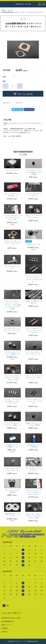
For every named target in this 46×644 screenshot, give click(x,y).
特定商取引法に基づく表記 (11, 618)
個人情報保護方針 (8, 621)
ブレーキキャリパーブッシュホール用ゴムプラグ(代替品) (34, 172)
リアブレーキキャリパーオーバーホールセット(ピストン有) (12, 218)
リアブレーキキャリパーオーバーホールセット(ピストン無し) (34, 492)
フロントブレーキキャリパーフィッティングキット (34, 378)
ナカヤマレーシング (23, 4)
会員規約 (5, 628)
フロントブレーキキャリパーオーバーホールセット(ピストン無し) (34, 516)
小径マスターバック (34, 245)
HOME (3, 10)
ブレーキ (10, 10)
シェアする (29, 110)
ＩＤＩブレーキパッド (12, 170)
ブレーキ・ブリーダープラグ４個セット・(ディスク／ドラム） (12, 401)
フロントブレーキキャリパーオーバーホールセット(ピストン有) (12, 378)
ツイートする (17, 110)
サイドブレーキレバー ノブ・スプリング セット (34, 354)
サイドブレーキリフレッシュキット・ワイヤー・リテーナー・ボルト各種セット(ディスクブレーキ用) (12, 305)
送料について (6, 625)
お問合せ (5, 632)
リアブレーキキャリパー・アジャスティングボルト (34, 401)
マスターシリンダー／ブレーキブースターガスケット (12, 243)
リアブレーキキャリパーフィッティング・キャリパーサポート (34, 330)
